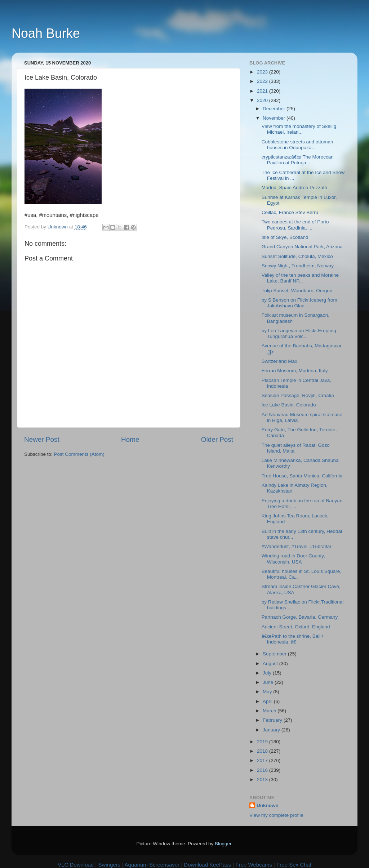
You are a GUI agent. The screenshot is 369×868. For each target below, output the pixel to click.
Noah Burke (46, 33)
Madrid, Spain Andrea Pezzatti (294, 188)
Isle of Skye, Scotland (285, 237)
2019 (263, 742)
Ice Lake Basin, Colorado (289, 405)
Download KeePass (207, 865)
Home (130, 439)
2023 (263, 72)
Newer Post (42, 439)
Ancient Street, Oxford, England (296, 627)
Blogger (223, 844)
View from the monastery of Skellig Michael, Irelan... (299, 129)
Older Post (217, 439)
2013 (263, 780)
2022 (263, 81)
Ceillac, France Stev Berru (290, 212)
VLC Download (76, 865)
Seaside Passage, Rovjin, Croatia (298, 395)
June (269, 682)
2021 (263, 91)
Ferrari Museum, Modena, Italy (295, 371)
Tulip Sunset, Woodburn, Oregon (297, 291)
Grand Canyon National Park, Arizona (302, 247)
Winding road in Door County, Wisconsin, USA (293, 559)
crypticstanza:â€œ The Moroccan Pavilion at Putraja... (298, 160)
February (273, 720)
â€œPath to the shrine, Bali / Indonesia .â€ (292, 639)
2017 (263, 760)
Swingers (109, 865)
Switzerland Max (279, 361)
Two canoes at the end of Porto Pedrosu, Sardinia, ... (295, 225)
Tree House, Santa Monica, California (302, 476)
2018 (263, 751)
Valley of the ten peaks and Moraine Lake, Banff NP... (300, 278)
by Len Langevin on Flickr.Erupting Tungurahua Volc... (299, 333)
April (268, 701)
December (275, 109)
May (268, 692)
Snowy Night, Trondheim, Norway (298, 266)
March (270, 711)
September (275, 654)
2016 (263, 770)
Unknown (268, 805)
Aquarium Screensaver (152, 865)
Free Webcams (254, 865)
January (272, 730)
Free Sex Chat (294, 865)
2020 (263, 100)
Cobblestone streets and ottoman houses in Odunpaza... (297, 145)
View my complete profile (276, 815)
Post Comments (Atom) (79, 454)
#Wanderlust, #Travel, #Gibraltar (297, 546)
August (271, 664)
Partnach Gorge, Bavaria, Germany (300, 617)
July (268, 673)
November (275, 118)
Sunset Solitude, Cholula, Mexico (297, 256)
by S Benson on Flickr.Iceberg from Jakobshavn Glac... (299, 303)
